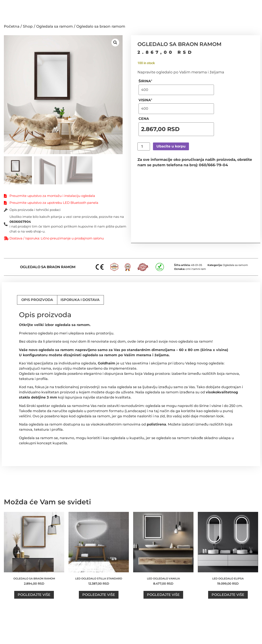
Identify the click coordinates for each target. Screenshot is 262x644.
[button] (115, 43)
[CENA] (176, 129)
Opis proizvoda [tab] (37, 300)
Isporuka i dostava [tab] (80, 300)
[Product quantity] (144, 146)
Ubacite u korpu (171, 146)
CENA (144, 119)
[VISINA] (176, 109)
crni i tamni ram (196, 269)
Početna (12, 26)
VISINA (145, 100)
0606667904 (20, 222)
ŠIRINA (145, 81)
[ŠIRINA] (176, 90)
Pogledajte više (34, 595)
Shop (28, 26)
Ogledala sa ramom (55, 26)
